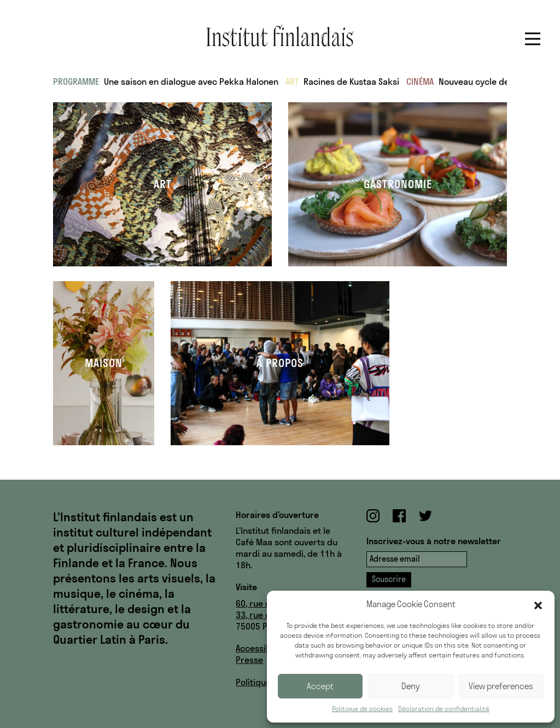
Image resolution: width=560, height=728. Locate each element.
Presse (249, 660)
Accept (320, 686)
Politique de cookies (362, 709)
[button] (538, 604)
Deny (411, 686)
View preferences (501, 686)
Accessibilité (261, 648)
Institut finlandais (280, 36)
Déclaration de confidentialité (444, 709)
